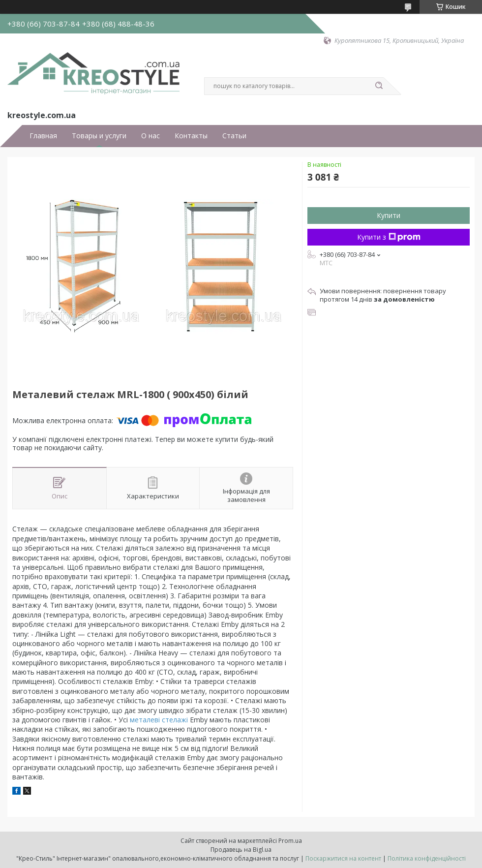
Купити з (389, 237)
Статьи (234, 136)
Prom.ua (290, 841)
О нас (151, 136)
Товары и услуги (99, 136)
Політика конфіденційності (427, 858)
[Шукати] (379, 86)
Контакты (191, 136)
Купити (389, 215)
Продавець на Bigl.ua (241, 850)
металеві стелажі (159, 720)
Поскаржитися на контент (343, 858)
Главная (43, 136)
